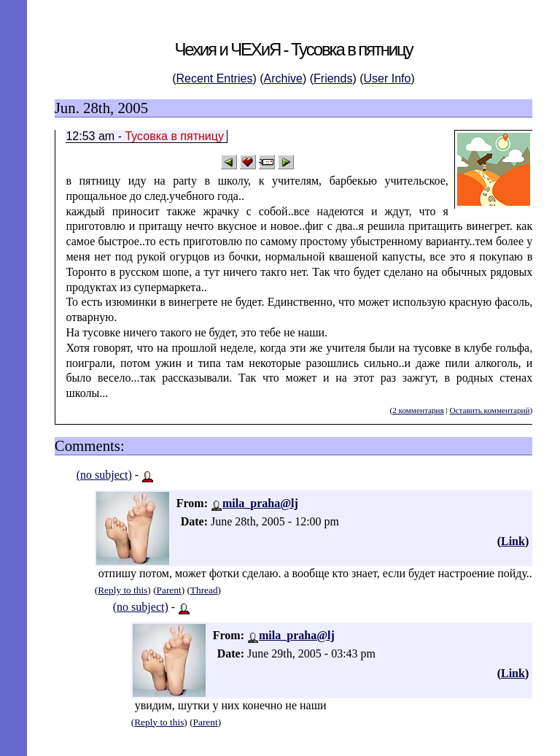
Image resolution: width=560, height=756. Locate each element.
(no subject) (104, 475)
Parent (169, 590)
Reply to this (122, 590)
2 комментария (418, 410)
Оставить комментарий (489, 410)
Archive (283, 78)
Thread (204, 590)
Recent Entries (215, 78)
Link (513, 541)
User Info (388, 78)
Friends (333, 78)
